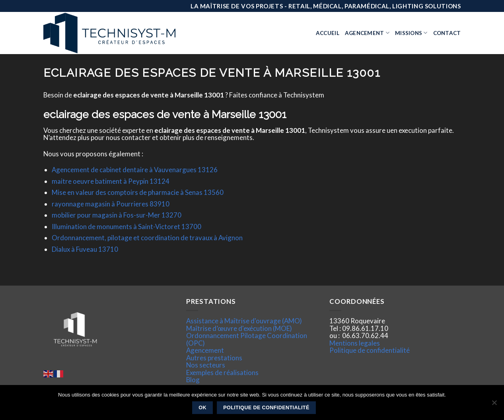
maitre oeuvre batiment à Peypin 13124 (111, 181)
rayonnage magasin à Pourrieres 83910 (111, 204)
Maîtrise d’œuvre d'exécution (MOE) (239, 328)
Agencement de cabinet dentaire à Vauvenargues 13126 (135, 170)
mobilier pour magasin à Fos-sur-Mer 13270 (117, 215)
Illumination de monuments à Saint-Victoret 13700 (126, 227)
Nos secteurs (206, 365)
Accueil (328, 33)
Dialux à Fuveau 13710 (85, 249)
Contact (447, 33)
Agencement (367, 33)
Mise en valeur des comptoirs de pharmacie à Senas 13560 (138, 192)
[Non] (494, 405)
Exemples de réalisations (222, 372)
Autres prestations (214, 358)
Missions (411, 33)
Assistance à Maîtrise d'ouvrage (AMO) (244, 321)
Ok (202, 408)
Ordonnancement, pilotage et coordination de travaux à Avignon (147, 238)
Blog (193, 380)
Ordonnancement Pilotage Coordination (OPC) (247, 339)
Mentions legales (355, 343)
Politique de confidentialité (370, 350)
